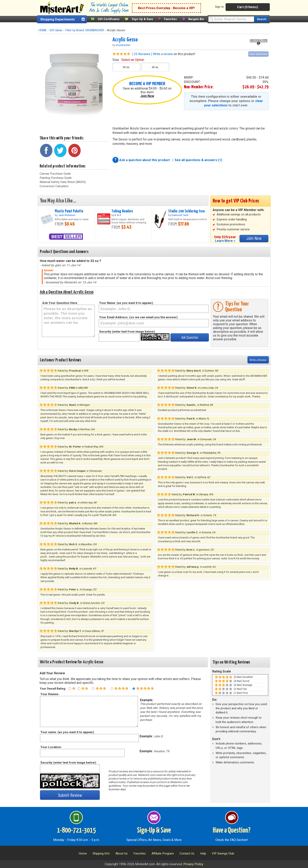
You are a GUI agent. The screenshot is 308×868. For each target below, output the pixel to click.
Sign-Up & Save (142, 19)
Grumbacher (123, 45)
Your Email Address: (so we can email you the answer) (138, 317)
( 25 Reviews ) (142, 54)
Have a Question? (232, 831)
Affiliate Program (163, 853)
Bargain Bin (196, 19)
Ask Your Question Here (60, 303)
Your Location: (51, 747)
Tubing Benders (122, 211)
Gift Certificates (109, 19)
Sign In (219, 7)
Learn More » (225, 241)
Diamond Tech (180, 215)
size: (128, 60)
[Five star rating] (134, 689)
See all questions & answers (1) (198, 160)
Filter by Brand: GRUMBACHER (85, 30)
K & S (118, 215)
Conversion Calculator (54, 186)
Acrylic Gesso (125, 40)
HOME (43, 30)
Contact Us (187, 853)
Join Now (147, 96)
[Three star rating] (93, 689)
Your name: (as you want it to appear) (67, 732)
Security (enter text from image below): (127, 332)
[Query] (231, 19)
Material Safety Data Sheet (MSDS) (63, 182)
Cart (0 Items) (248, 7)
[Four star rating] (112, 689)
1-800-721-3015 (76, 831)
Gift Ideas (56, 30)
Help (203, 853)
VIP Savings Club (223, 853)
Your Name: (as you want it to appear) (126, 303)
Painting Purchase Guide (56, 178)
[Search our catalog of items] (261, 19)
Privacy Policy (193, 864)
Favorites (170, 19)
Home (83, 853)
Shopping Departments (58, 19)
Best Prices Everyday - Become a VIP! (166, 8)
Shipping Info (101, 853)
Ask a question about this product (145, 160)
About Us (122, 853)
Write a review (163, 54)
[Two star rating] (79, 689)
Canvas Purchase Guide (55, 174)
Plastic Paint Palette (69, 211)
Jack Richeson (67, 215)
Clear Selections (258, 54)
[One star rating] (70, 689)
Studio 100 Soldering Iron (186, 211)
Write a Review (258, 360)
